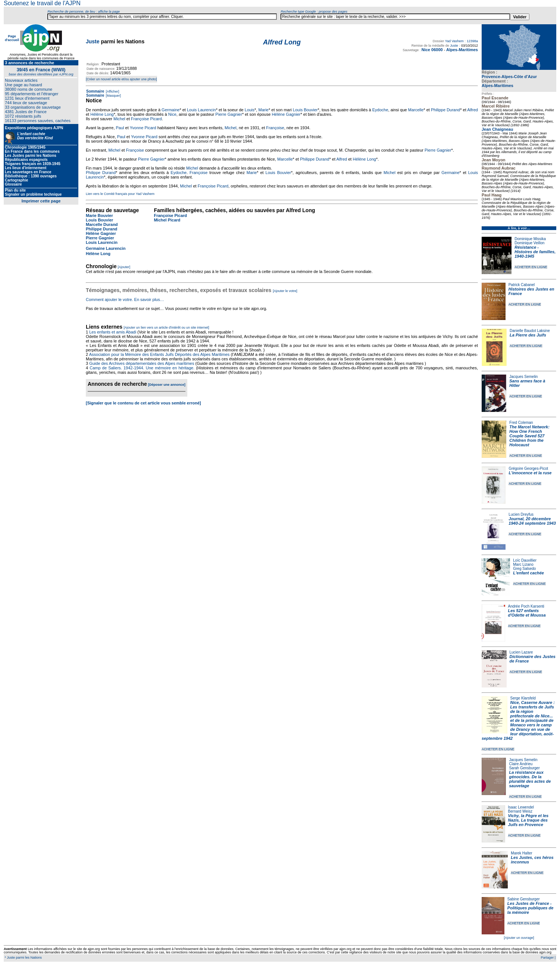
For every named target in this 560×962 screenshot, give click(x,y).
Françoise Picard (146, 119)
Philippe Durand (445, 110)
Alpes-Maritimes (498, 86)
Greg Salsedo (524, 569)
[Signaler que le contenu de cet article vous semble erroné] (143, 403)
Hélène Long (102, 114)
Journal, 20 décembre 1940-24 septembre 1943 (532, 521)
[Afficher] (112, 91)
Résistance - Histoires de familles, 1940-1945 (535, 252)
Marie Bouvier (99, 215)
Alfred (473, 110)
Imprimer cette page (41, 201)
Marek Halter (521, 853)
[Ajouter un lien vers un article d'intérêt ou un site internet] (166, 328)
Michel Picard (167, 220)
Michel (119, 119)
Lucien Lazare (521, 652)
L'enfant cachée (528, 573)
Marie (263, 110)
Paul (120, 128)
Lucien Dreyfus (521, 514)
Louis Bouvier (305, 110)
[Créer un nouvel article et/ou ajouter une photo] (121, 79)
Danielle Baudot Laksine (530, 331)
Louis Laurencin (201, 110)
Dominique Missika (530, 239)
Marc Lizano (523, 564)
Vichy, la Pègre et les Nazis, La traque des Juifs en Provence (528, 820)
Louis (250, 110)
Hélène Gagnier (286, 114)
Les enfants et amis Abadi (113, 332)
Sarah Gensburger (524, 768)
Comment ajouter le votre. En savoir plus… (125, 300)
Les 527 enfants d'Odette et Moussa (527, 613)
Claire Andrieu (521, 764)
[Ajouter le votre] (285, 291)
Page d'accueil (12, 38)
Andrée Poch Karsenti (526, 606)
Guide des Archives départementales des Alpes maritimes (142, 363)
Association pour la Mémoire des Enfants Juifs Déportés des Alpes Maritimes (159, 354)
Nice (172, 114)
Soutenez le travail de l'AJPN (42, 3)
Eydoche (380, 110)
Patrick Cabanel (522, 285)
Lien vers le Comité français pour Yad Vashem (120, 194)
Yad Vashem (454, 41)
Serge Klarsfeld (523, 698)
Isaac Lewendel (521, 807)
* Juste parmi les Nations (23, 958)
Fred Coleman (521, 423)
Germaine (170, 110)
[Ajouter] (124, 267)
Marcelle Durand (102, 224)
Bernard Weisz (520, 811)
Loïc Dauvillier (525, 560)
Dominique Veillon (529, 243)
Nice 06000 (432, 50)
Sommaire (95, 91)
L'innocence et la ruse (530, 473)
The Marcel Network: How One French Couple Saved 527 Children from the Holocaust (529, 436)
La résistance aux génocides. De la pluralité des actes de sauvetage (530, 779)
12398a (472, 41)
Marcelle (416, 110)
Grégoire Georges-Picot (528, 468)
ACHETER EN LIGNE (531, 267)
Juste (93, 41)
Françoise (275, 128)
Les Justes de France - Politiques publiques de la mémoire (530, 908)
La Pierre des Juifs (528, 335)
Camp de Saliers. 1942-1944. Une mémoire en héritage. (142, 368)
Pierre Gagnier (229, 114)
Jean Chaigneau (497, 129)
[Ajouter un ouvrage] (519, 938)
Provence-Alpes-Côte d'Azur (509, 77)
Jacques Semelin (523, 377)
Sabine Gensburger (524, 899)
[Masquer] (113, 96)
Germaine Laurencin (106, 248)
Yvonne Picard (143, 128)
